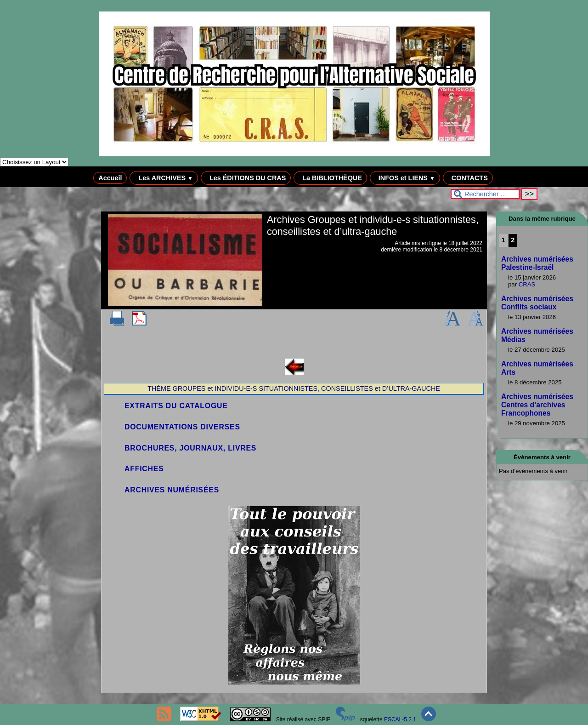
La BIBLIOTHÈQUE (330, 178)
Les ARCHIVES (164, 178)
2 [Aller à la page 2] (513, 240)
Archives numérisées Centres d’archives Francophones (537, 405)
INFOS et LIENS (405, 178)
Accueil (110, 178)
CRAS (527, 284)
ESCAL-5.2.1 (400, 719)
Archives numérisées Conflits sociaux (537, 303)
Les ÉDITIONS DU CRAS (246, 178)
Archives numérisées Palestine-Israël (537, 263)
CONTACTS (468, 178)
